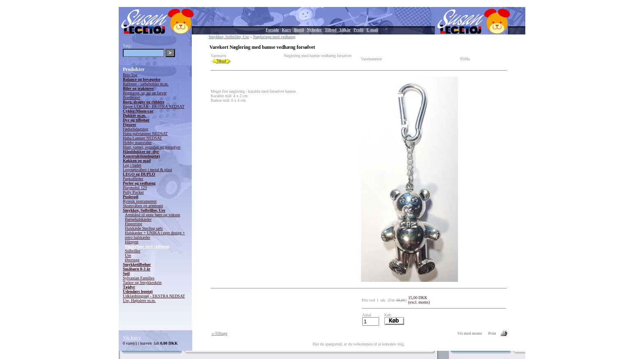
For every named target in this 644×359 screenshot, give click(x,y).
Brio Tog (130, 75)
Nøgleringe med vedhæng (147, 246)
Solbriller (133, 251)
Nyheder (314, 30)
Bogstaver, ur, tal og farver (145, 93)
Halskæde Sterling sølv (144, 228)
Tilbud (331, 30)
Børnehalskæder (138, 219)
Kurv (286, 30)
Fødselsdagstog (136, 129)
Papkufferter (133, 179)
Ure (128, 255)
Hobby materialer (137, 143)
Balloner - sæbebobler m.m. (146, 84)
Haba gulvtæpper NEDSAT (145, 134)
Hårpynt (132, 242)
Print (492, 333)
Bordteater (131, 97)
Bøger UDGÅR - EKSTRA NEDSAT (154, 106)
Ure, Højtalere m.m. (139, 301)
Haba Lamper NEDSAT (143, 138)
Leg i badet (132, 165)
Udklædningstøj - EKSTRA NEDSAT (154, 296)
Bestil (299, 30)
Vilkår (345, 30)
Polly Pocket (133, 192)
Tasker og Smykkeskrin (142, 282)
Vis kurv (132, 338)
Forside (272, 30)
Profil (359, 30)
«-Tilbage (220, 333)
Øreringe (132, 260)
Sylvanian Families (139, 278)
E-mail (372, 30)
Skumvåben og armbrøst (143, 206)
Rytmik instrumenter (140, 201)
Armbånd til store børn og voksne (153, 215)
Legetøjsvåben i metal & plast (147, 170)
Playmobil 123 (135, 188)
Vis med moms (470, 333)
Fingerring (133, 224)
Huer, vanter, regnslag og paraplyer (152, 147)
